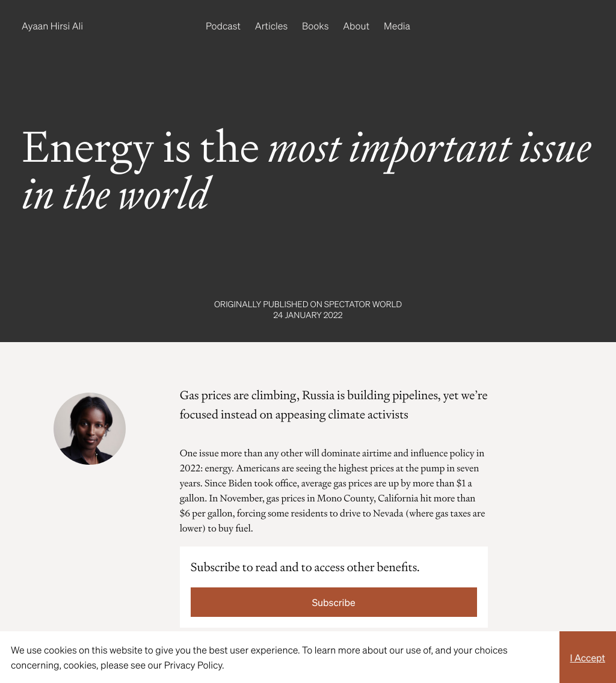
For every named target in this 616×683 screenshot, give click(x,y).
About (356, 26)
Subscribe (334, 602)
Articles (271, 26)
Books (315, 26)
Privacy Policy (193, 665)
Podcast (223, 26)
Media (397, 26)
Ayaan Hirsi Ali (52, 26)
